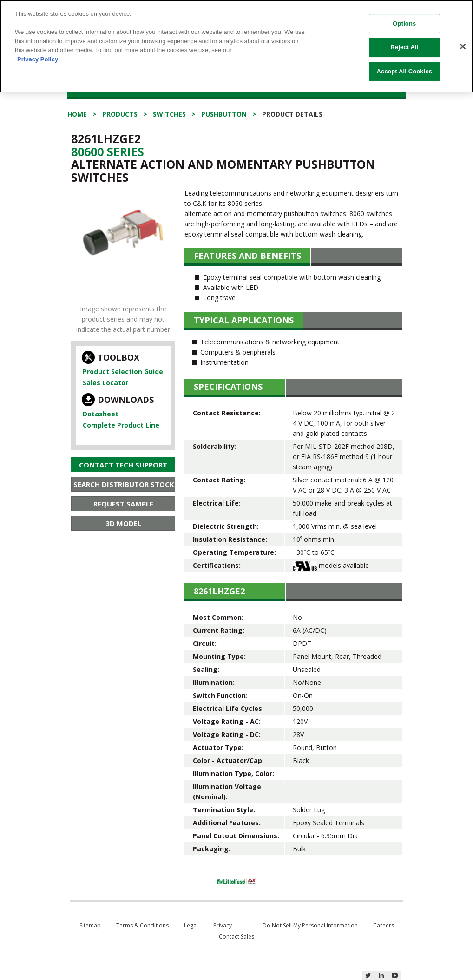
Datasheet (101, 414)
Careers (384, 925)
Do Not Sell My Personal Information (310, 925)
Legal (191, 925)
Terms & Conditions (142, 925)
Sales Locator (105, 383)
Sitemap (90, 925)
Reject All (404, 40)
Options (404, 16)
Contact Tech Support (123, 465)
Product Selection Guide (123, 372)
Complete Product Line (121, 425)
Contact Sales (236, 937)
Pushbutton (224, 114)
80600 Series (108, 151)
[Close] (463, 39)
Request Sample (123, 504)
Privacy (223, 925)
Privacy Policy (38, 52)
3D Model (123, 523)
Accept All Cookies (405, 64)
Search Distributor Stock (124, 484)
